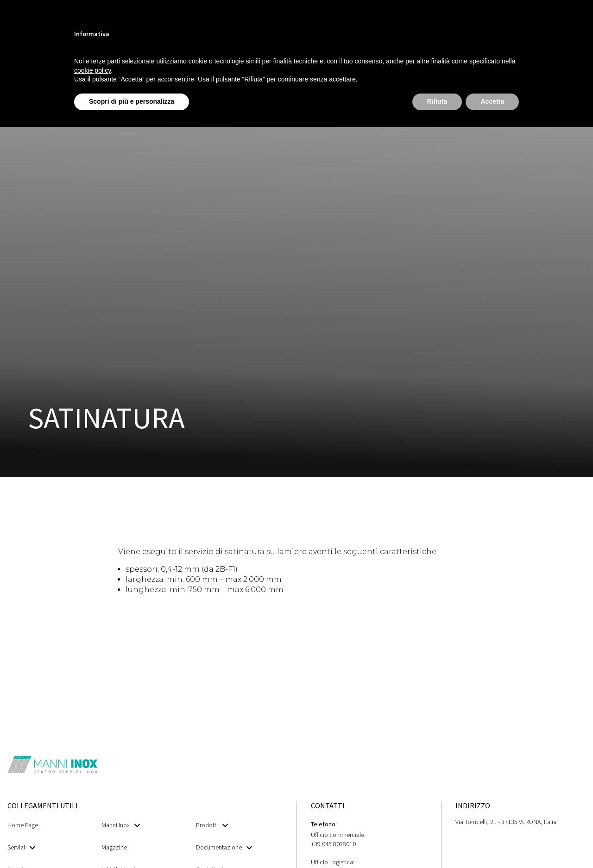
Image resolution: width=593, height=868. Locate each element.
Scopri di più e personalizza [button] (132, 101)
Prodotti (212, 825)
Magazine (114, 847)
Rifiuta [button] (437, 101)
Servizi (21, 847)
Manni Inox (121, 825)
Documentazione (224, 847)
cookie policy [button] (92, 70)
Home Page (23, 825)
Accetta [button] (492, 101)
